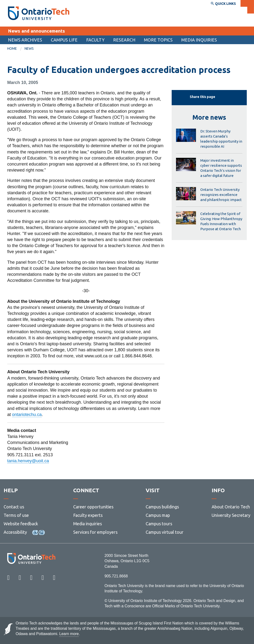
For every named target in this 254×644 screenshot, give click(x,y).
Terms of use (16, 515)
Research (124, 40)
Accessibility (15, 532)
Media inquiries (199, 40)
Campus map (158, 515)
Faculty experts (88, 515)
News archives (25, 40)
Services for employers (95, 532)
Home (12, 48)
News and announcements (36, 31)
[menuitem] (25, 40)
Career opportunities (93, 507)
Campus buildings (162, 507)
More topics (158, 40)
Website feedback (21, 524)
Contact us (14, 507)
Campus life (64, 40)
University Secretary (231, 515)
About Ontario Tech (231, 507)
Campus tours (159, 524)
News (29, 48)
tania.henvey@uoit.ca (28, 461)
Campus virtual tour (165, 532)
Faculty (95, 40)
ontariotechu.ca (27, 415)
